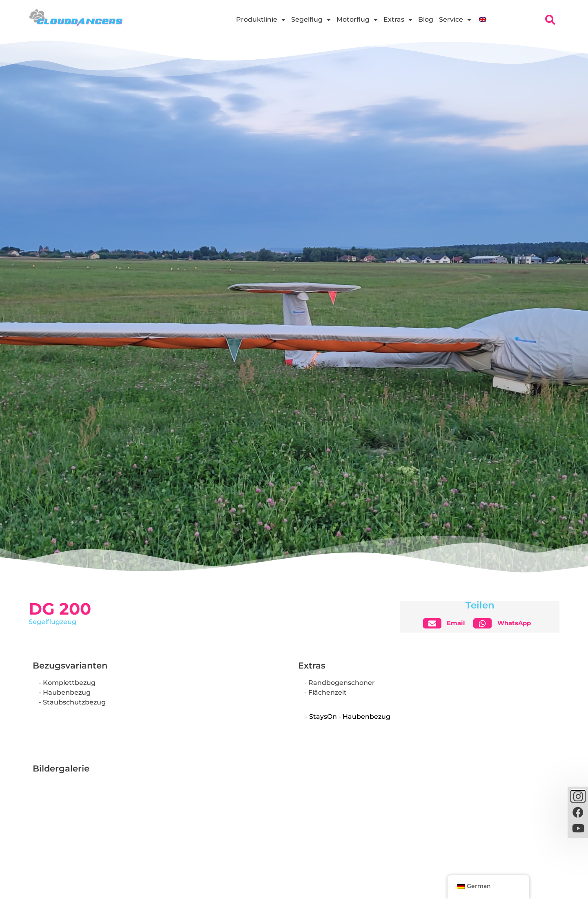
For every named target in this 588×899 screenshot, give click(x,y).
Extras (398, 20)
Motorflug (357, 20)
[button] (447, 623)
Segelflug (311, 20)
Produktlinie (261, 20)
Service (455, 20)
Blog (426, 19)
